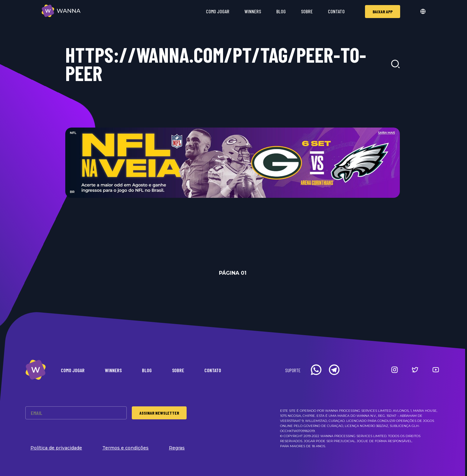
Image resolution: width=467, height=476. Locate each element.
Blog (281, 11)
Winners (253, 11)
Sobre (307, 11)
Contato (336, 11)
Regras (177, 448)
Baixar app (383, 12)
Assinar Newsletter (159, 413)
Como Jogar (218, 11)
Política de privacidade (56, 448)
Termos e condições (125, 448)
